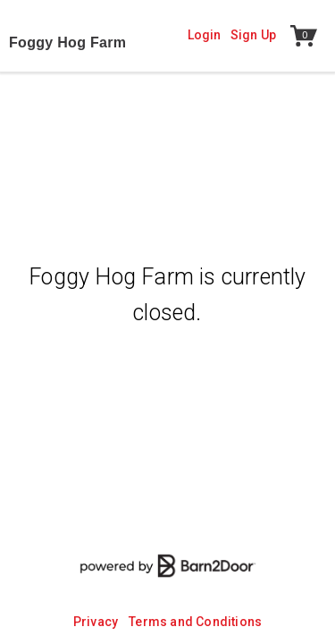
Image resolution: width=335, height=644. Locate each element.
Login (205, 35)
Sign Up (253, 35)
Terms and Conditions (195, 622)
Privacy (96, 622)
